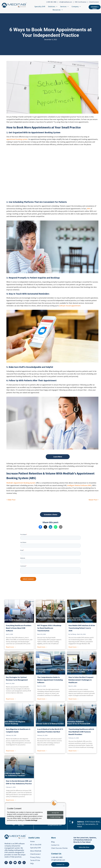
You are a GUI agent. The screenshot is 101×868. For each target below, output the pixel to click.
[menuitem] (40, 6)
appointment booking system (17, 139)
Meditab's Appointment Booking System (21, 483)
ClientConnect (94, 2)
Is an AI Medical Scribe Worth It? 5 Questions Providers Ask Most (50, 730)
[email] (24, 863)
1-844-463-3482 (51, 2)
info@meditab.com (66, 2)
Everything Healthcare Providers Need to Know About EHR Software (19, 628)
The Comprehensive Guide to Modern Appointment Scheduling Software (50, 680)
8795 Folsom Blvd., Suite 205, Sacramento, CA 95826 (89, 824)
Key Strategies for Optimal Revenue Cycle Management (17, 679)
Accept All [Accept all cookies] (55, 813)
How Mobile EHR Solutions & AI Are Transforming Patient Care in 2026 (82, 628)
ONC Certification (81, 2)
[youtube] (15, 863)
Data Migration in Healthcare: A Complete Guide (18, 730)
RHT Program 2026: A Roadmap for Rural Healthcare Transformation (49, 628)
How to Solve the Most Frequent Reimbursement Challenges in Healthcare (81, 680)
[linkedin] (20, 863)
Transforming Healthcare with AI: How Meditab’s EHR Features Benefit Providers (81, 732)
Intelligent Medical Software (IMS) (79, 485)
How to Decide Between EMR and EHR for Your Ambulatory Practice (19, 782)
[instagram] (11, 863)
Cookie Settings (55, 817)
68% (89, 209)
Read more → (11, 647)
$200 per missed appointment (70, 306)
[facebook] (6, 863)
